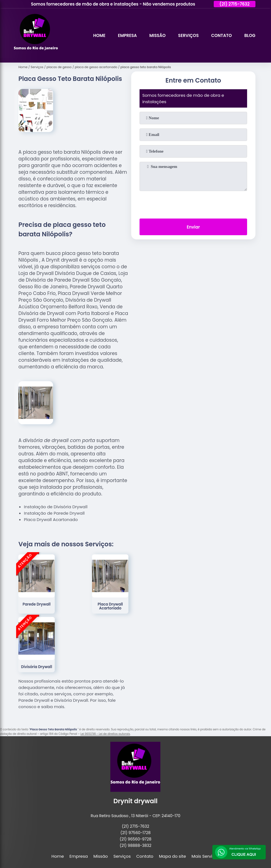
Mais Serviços (206, 856)
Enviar (193, 227)
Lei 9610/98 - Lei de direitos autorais (105, 734)
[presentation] (193, 204)
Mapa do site (172, 856)
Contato (222, 35)
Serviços (188, 35)
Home (99, 35)
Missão (157, 35)
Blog (250, 35)
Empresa (127, 35)
